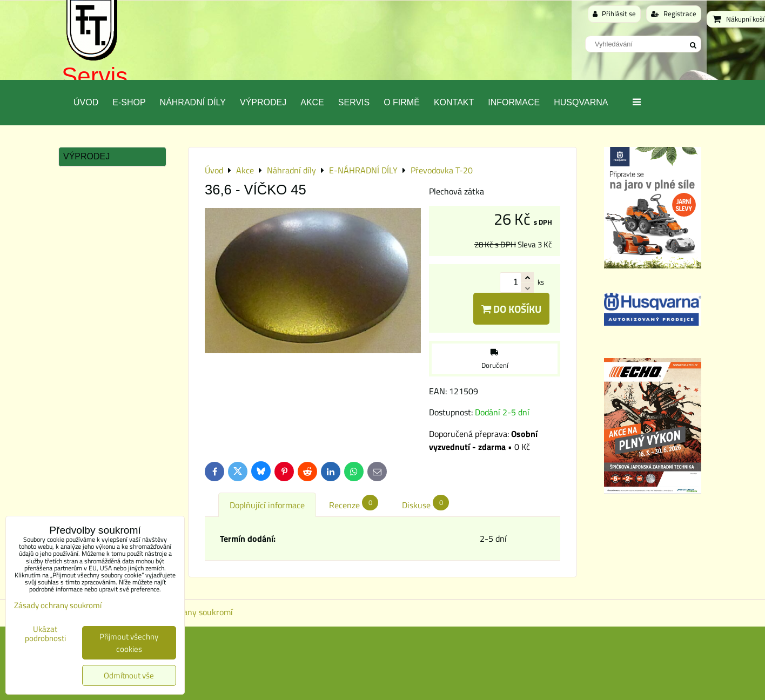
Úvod (86, 102)
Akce (312, 102)
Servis (95, 76)
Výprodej (263, 102)
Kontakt (454, 102)
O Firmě (402, 102)
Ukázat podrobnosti (45, 634)
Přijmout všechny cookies (129, 643)
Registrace (674, 14)
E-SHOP (129, 102)
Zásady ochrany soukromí (186, 612)
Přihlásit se (614, 14)
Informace (514, 102)
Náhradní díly (193, 102)
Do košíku (511, 309)
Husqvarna (581, 102)
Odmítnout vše (129, 675)
